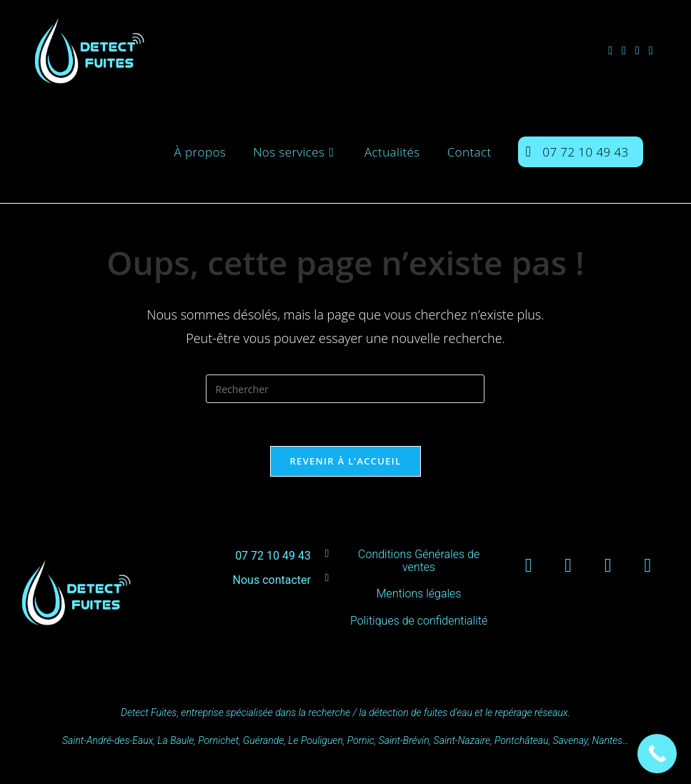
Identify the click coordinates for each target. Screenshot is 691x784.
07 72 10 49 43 (273, 556)
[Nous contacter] (327, 578)
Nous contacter (272, 580)
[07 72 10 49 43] (327, 554)
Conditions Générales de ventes (419, 561)
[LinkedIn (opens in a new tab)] (642, 50)
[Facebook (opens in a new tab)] (615, 50)
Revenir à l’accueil (345, 461)
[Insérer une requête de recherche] (345, 389)
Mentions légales (419, 594)
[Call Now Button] (657, 754)
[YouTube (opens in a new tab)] (656, 50)
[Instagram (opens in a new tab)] (628, 50)
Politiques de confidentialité (419, 621)
